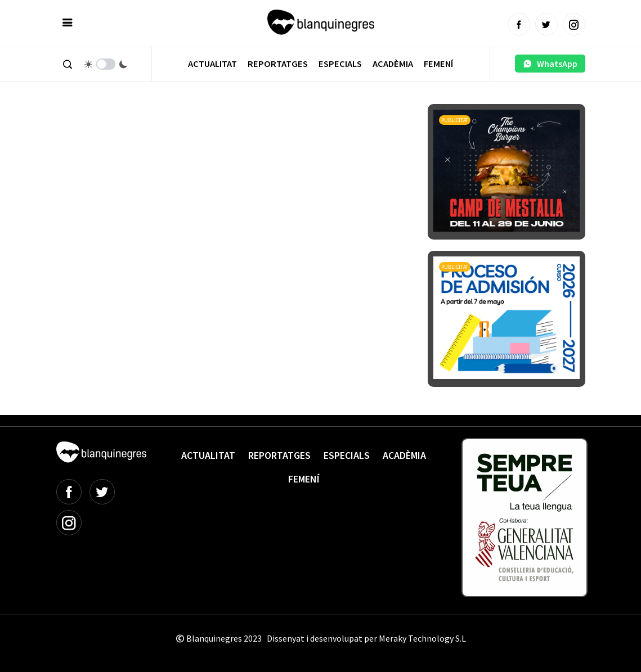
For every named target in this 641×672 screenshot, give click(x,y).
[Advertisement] (261, 135)
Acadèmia (393, 64)
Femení (438, 64)
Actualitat (212, 64)
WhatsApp (550, 64)
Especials (340, 64)
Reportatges (278, 64)
